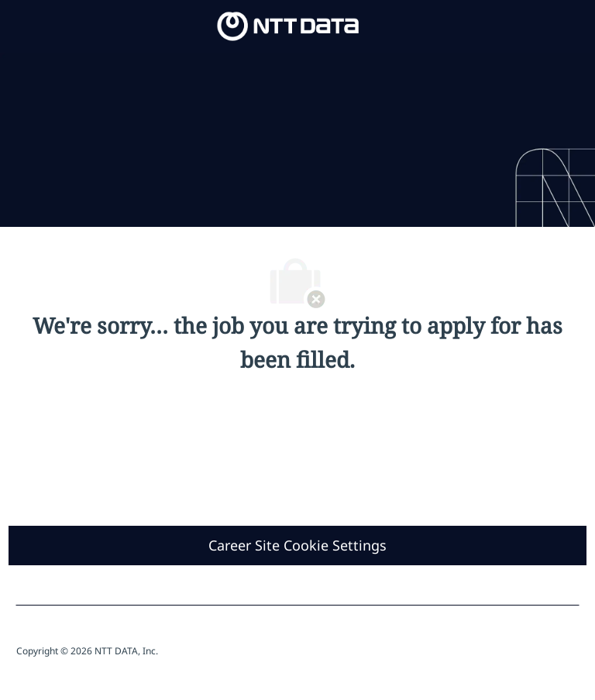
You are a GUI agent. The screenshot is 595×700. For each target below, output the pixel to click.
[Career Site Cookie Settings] (297, 546)
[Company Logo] (288, 25)
